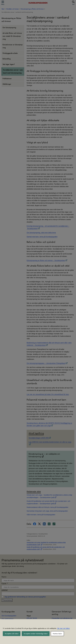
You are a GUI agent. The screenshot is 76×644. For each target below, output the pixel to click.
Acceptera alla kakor (12, 634)
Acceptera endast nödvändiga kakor (36, 634)
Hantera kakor (57, 634)
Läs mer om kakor (63, 628)
